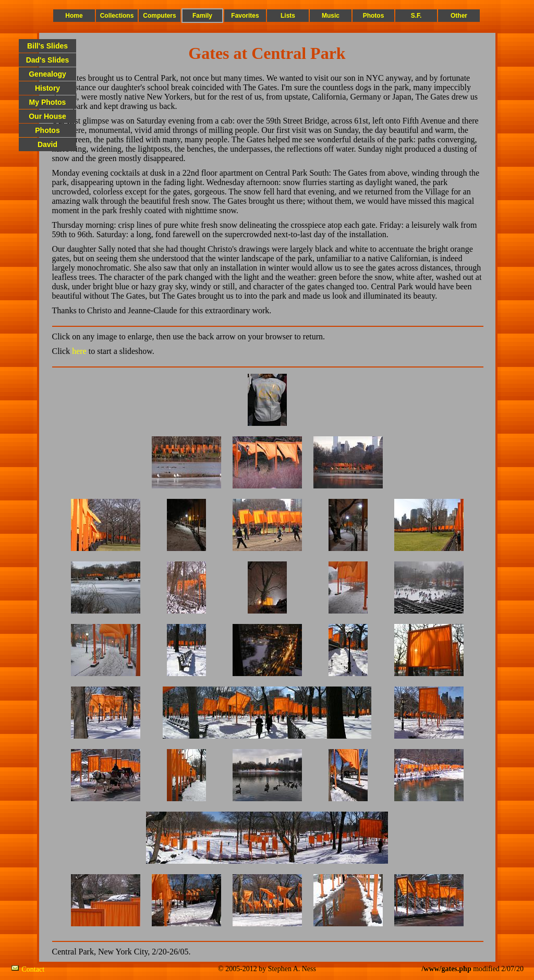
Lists (288, 16)
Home (74, 16)
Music (331, 16)
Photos (374, 16)
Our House (47, 116)
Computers (159, 16)
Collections (117, 16)
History (47, 88)
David (47, 144)
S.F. (416, 16)
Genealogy (47, 74)
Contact (33, 969)
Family (202, 16)
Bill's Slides (47, 46)
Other (459, 16)
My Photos (48, 102)
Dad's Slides (48, 60)
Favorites (245, 16)
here (79, 351)
